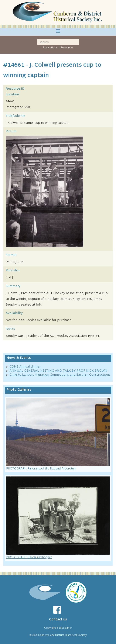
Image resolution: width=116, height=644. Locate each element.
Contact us (58, 620)
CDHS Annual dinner (25, 367)
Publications (50, 48)
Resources (67, 48)
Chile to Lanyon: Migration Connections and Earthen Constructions (60, 375)
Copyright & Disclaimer (58, 628)
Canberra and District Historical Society (62, 635)
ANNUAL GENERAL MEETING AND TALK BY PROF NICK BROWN (58, 371)
